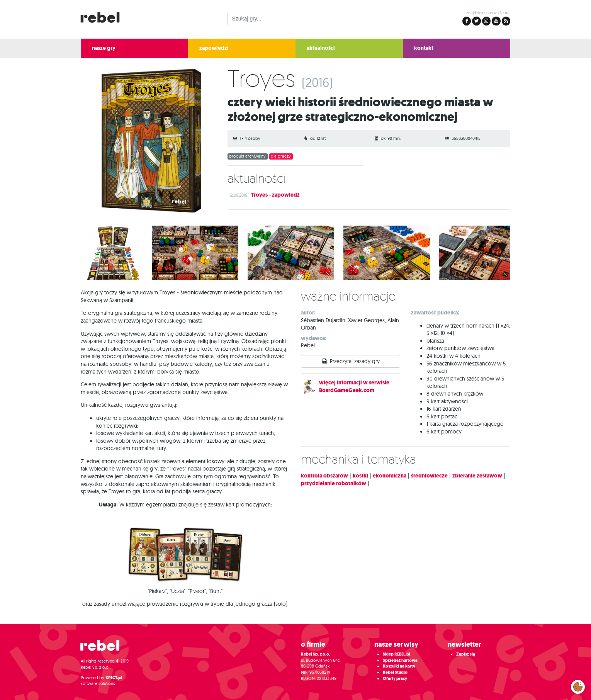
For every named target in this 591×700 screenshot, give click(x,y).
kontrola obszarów (324, 476)
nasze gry (104, 48)
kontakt (424, 48)
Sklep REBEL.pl (397, 654)
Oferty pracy (395, 679)
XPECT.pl (114, 678)
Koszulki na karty (399, 666)
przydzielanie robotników (334, 483)
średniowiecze (429, 476)
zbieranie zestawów (477, 476)
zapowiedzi (214, 48)
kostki (360, 476)
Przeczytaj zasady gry (355, 361)
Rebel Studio (395, 672)
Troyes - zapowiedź (275, 195)
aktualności (321, 48)
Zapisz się (466, 654)
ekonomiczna (390, 476)
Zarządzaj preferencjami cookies (578, 685)
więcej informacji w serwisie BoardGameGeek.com (354, 387)
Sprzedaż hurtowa (400, 660)
